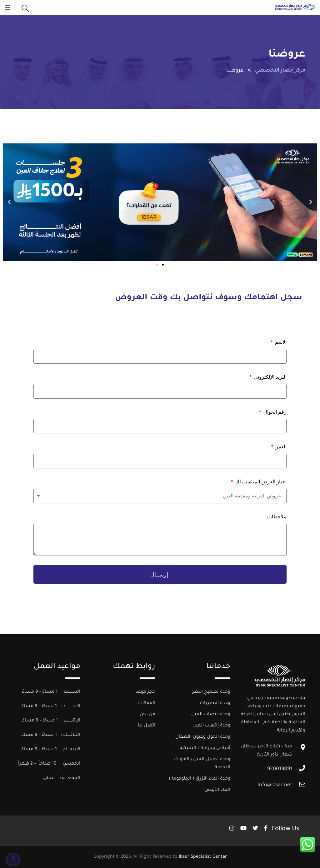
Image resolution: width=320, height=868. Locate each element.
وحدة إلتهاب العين (211, 726)
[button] (9, 202)
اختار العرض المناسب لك (260, 482)
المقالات (146, 703)
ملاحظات (277, 517)
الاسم (280, 342)
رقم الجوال (274, 412)
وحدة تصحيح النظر (211, 692)
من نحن (147, 715)
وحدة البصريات (215, 703)
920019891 (280, 769)
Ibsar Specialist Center (203, 857)
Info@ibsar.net (275, 785)
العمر (280, 447)
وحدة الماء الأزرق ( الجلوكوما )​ (200, 779)
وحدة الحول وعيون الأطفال (203, 737)
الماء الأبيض (217, 790)
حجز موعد (145, 692)
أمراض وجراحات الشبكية (205, 748)
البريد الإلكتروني (270, 377)
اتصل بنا (147, 726)
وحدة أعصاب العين (211, 715)
